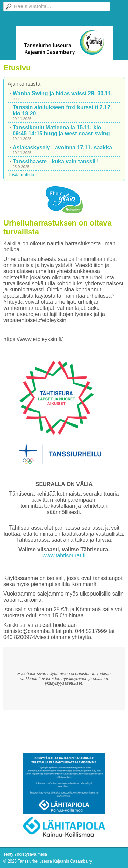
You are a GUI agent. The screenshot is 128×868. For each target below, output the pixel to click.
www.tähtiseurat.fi (64, 556)
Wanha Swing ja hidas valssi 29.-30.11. (63, 93)
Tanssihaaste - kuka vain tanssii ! (56, 161)
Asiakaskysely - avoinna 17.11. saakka (62, 147)
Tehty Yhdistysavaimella (25, 854)
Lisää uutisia (22, 175)
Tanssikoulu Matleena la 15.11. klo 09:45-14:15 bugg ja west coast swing (61, 130)
